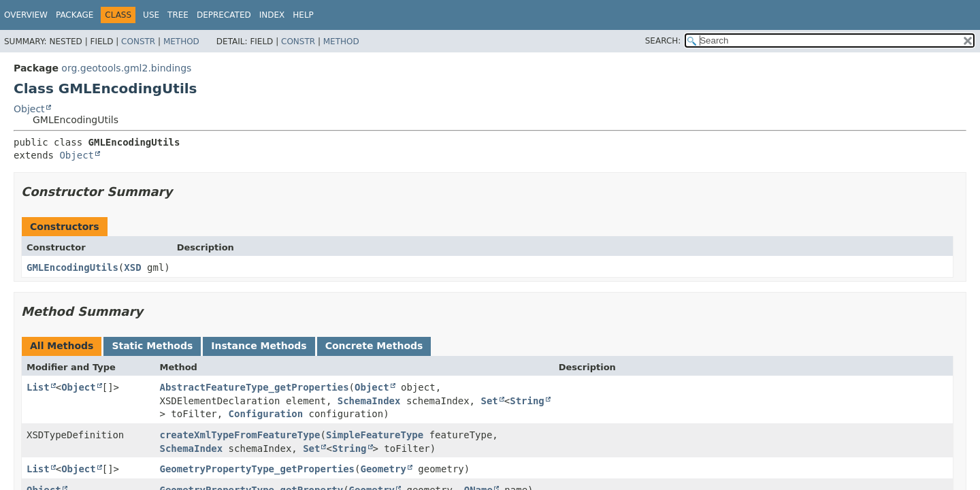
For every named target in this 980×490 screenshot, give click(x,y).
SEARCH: (663, 41)
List (38, 387)
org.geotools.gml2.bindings (126, 68)
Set (489, 401)
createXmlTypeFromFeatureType (240, 435)
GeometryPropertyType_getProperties (257, 469)
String (527, 401)
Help (303, 15)
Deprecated (224, 15)
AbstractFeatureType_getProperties (254, 387)
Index (272, 15)
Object (29, 109)
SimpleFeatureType (375, 435)
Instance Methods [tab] (259, 346)
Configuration (266, 414)
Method (181, 42)
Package (75, 15)
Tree (178, 15)
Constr (138, 42)
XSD (132, 267)
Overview (26, 15)
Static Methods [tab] (152, 346)
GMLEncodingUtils (72, 267)
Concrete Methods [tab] (374, 346)
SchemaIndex (369, 401)
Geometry (383, 469)
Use (151, 15)
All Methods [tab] (62, 346)
